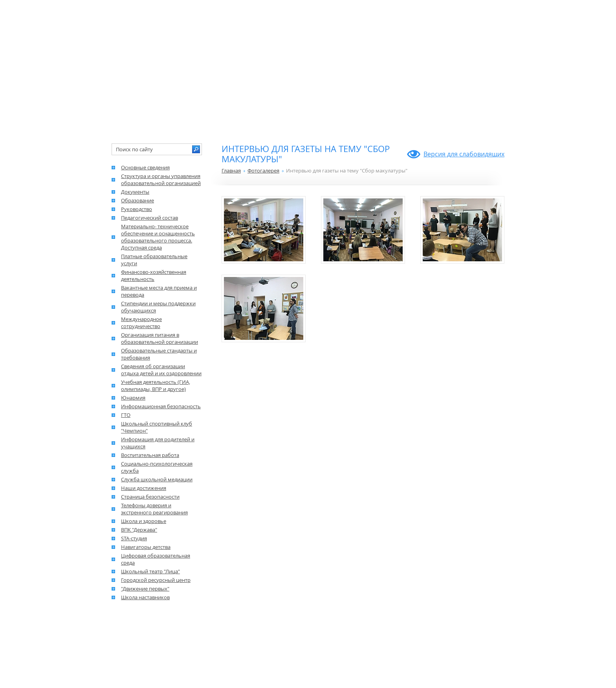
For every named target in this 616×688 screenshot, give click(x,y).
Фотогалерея (263, 171)
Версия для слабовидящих (464, 154)
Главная (231, 171)
